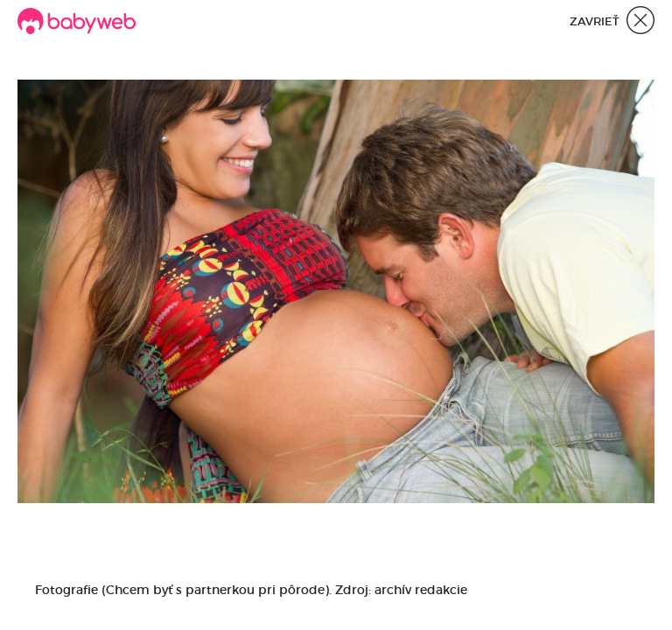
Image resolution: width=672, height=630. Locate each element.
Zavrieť (612, 22)
